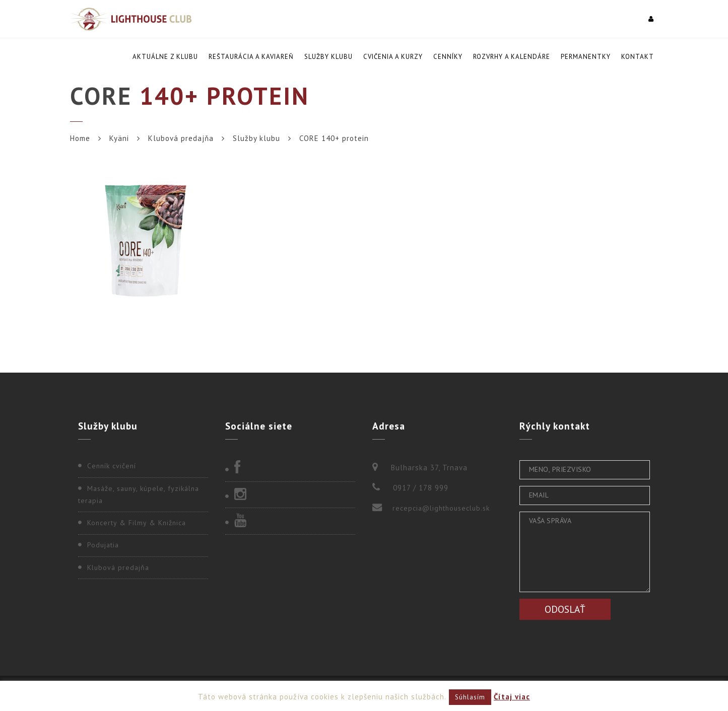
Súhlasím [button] (470, 697)
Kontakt (638, 57)
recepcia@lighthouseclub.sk (441, 508)
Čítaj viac (512, 697)
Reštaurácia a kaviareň (251, 57)
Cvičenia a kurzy (393, 57)
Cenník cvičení (112, 466)
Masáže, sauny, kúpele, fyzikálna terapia (139, 494)
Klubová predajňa (181, 138)
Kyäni (119, 138)
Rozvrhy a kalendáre (512, 57)
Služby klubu (328, 57)
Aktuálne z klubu (165, 57)
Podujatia (103, 545)
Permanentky (586, 57)
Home (80, 138)
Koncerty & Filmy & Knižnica (137, 523)
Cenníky (448, 57)
